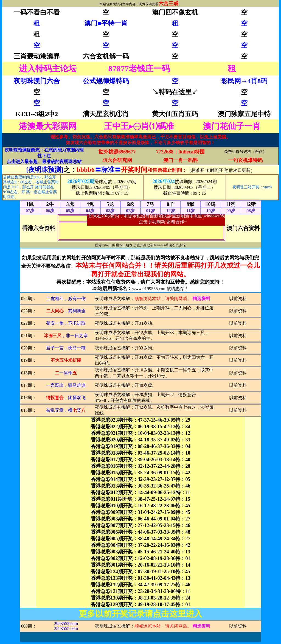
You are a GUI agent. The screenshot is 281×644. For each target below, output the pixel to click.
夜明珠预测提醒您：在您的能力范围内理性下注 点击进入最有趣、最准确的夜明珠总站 (44, 156)
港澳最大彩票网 (48, 126)
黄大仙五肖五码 (175, 114)
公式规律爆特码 (106, 81)
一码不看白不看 (37, 12)
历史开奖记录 (143, 245)
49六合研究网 (117, 160)
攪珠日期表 (124, 245)
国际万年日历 (105, 245)
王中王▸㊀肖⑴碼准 (139, 126)
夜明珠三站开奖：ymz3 (252, 187)
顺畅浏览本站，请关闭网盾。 (163, 299)
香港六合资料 (39, 228)
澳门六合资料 (243, 228)
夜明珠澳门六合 (37, 81)
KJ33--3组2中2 (37, 114)
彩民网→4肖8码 (244, 81)
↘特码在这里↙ (175, 92)
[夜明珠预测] (45, 170)
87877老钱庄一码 (139, 68)
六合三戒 (168, 4)
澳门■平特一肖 (106, 23)
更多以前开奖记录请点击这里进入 (140, 614)
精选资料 (201, 299)
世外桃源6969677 (117, 152)
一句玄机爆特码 (245, 160)
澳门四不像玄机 (175, 12)
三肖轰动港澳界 (37, 56)
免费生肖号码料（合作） (245, 152)
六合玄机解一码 (106, 56)
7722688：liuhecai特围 (180, 152)
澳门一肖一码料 (181, 160)
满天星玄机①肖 (106, 114)
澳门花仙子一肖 (232, 126)
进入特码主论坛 (48, 68)
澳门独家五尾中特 (244, 114)
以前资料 (238, 299)
